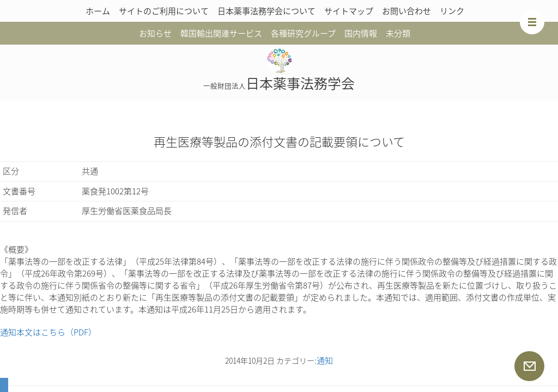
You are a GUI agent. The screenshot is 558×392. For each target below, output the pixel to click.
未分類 (398, 33)
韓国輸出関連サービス (221, 33)
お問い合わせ (407, 11)
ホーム (98, 11)
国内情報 (361, 33)
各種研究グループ (303, 33)
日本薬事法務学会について (266, 11)
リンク (452, 11)
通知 (325, 360)
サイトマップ (349, 11)
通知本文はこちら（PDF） (48, 332)
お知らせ (155, 33)
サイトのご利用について (164, 11)
